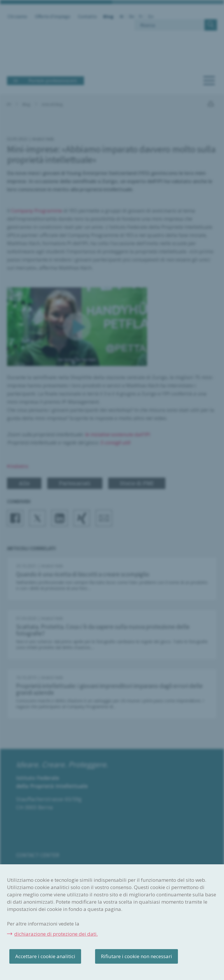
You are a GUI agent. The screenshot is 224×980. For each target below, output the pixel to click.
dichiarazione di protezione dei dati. (56, 934)
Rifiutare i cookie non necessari (136, 956)
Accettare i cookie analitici (45, 956)
